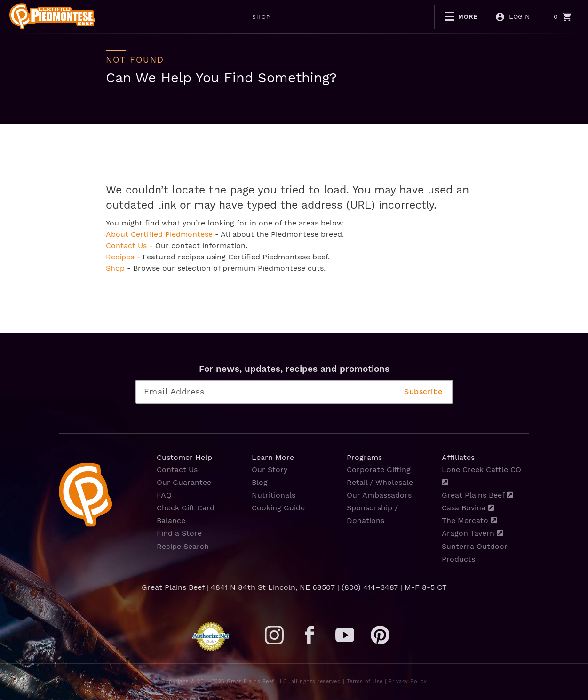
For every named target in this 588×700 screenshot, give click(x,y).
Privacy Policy (408, 681)
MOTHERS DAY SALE (248, 17)
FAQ (164, 495)
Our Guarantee (184, 482)
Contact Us (126, 245)
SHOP (182, 17)
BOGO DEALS (328, 17)
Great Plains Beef (477, 495)
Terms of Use (365, 681)
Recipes (120, 257)
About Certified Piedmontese (159, 234)
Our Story (270, 470)
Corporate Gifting (379, 470)
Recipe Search (183, 546)
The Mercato (469, 520)
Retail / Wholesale (380, 482)
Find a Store (179, 533)
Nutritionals (274, 495)
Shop (115, 268)
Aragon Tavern (473, 533)
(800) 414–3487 (370, 587)
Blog (260, 482)
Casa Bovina (468, 508)
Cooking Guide (278, 508)
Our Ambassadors (379, 495)
